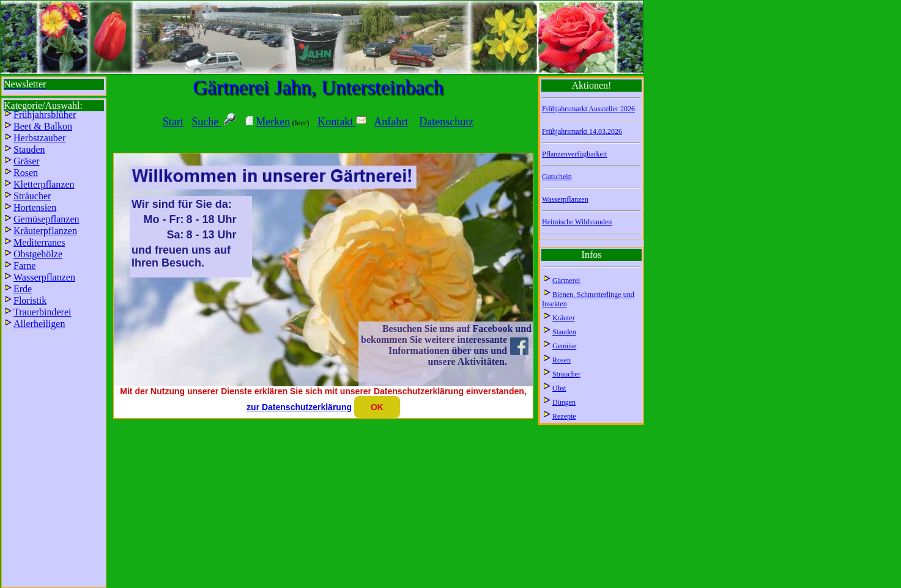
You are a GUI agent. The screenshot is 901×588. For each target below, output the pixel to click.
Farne (24, 266)
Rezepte (564, 416)
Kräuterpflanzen (45, 231)
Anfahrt (391, 122)
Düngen (564, 402)
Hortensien (35, 208)
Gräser (27, 161)
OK (377, 407)
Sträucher (566, 374)
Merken (273, 122)
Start (173, 122)
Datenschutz (446, 122)
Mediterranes (39, 242)
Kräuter (564, 318)
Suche (206, 122)
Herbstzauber (39, 138)
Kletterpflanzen (44, 184)
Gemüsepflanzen (46, 219)
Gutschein (557, 177)
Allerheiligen (39, 324)
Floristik (30, 300)
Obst (559, 388)
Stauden (564, 332)
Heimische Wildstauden (577, 222)
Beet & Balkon (43, 126)
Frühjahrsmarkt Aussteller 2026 (588, 109)
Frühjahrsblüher (45, 115)
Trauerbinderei (43, 312)
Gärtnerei (566, 281)
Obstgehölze (38, 254)
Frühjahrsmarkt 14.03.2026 (582, 131)
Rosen (562, 360)
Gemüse (564, 346)
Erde (23, 289)
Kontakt (342, 122)
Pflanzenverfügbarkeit (575, 154)
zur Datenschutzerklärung (299, 407)
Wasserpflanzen (565, 199)
